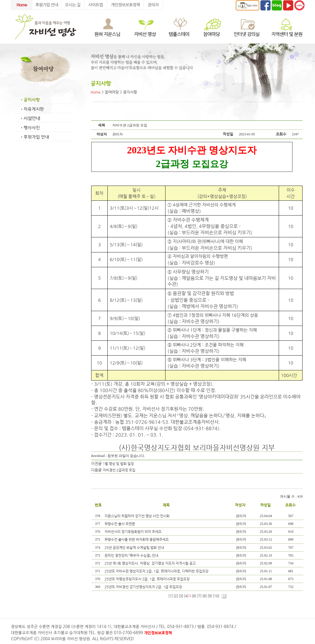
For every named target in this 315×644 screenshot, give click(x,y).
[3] (181, 596)
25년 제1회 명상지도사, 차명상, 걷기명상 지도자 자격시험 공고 (151, 563)
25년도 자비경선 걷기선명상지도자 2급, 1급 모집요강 (144, 587)
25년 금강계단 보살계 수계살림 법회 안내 (135, 548)
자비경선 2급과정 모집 (119, 470)
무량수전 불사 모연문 (120, 524)
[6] (194, 596)
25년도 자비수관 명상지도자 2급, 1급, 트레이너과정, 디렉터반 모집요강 (157, 571)
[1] (171, 596)
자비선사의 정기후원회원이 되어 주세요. (134, 532)
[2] (176, 596)
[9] (210, 596)
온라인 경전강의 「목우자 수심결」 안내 (132, 555)
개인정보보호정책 (158, 633)
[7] (199, 596)
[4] (186, 596)
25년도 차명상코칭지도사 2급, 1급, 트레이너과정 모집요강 (147, 579)
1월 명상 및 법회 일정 (118, 464)
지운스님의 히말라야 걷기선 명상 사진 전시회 (137, 516)
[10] (216, 596)
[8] (205, 596)
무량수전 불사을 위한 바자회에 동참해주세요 (137, 539)
